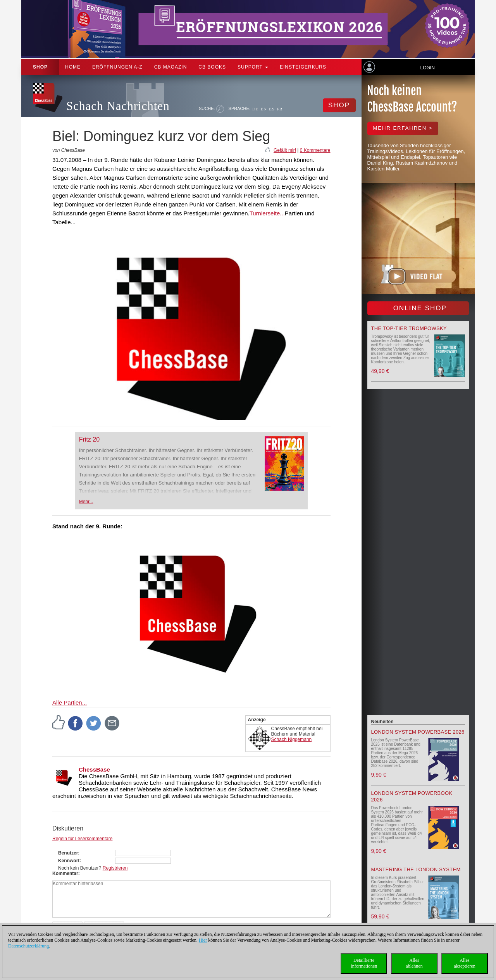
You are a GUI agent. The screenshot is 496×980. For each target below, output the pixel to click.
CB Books (212, 67)
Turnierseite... (267, 213)
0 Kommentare (315, 150)
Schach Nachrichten (118, 106)
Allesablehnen (414, 963)
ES (272, 109)
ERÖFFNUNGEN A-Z (117, 67)
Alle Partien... (70, 702)
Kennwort (69, 861)
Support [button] (253, 67)
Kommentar (65, 873)
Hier (203, 940)
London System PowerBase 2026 (418, 732)
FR (280, 109)
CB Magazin (171, 67)
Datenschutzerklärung (28, 946)
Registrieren (115, 868)
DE (256, 109)
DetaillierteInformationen (364, 963)
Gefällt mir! (285, 150)
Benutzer (68, 853)
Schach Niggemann (292, 739)
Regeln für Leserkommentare (82, 839)
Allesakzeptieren (464, 963)
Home (73, 67)
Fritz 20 (89, 439)
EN (264, 109)
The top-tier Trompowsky (409, 328)
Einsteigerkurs (303, 67)
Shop (40, 67)
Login (427, 68)
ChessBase (94, 769)
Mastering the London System (416, 869)
